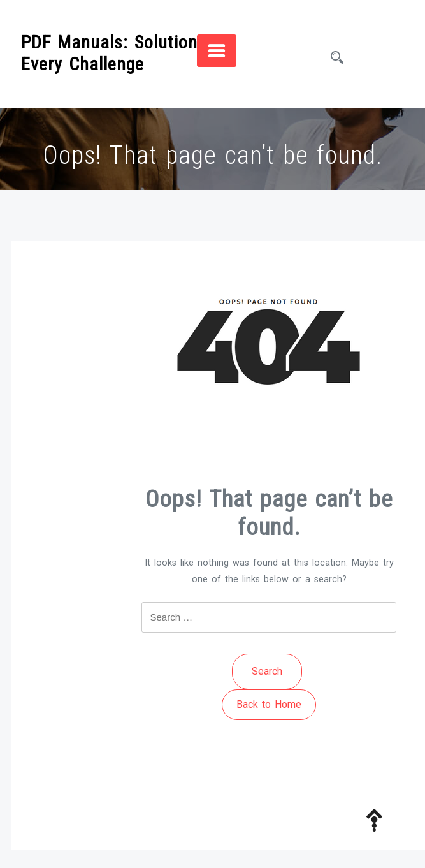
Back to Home (269, 704)
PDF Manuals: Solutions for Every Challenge (128, 53)
